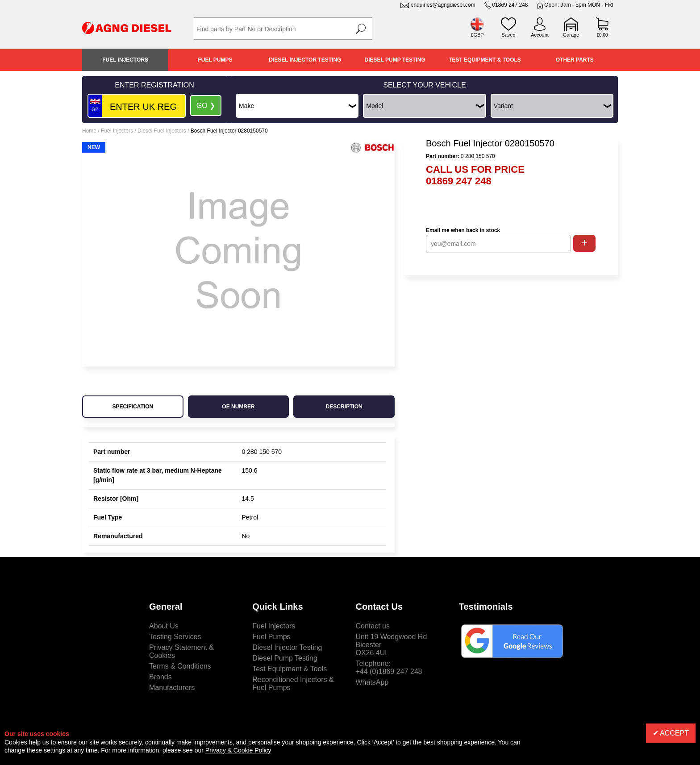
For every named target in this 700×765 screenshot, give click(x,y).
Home (89, 131)
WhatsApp (372, 682)
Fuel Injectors (125, 60)
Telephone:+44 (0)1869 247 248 (389, 667)
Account (540, 35)
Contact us (373, 626)
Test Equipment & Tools (485, 60)
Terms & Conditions (180, 666)
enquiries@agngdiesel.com (443, 5)
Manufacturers (172, 688)
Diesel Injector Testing (305, 60)
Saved (508, 35)
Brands (160, 677)
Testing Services (175, 637)
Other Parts (575, 60)
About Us (164, 626)
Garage (571, 35)
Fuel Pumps (215, 60)
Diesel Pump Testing (395, 60)
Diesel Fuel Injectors (162, 131)
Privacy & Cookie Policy (238, 750)
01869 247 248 (510, 5)
